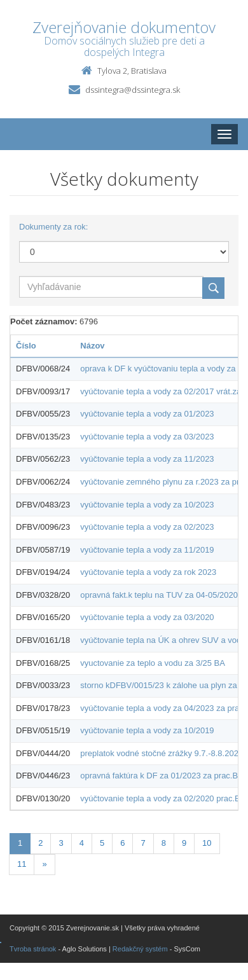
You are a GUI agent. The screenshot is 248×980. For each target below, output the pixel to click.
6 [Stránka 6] (122, 843)
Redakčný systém (140, 949)
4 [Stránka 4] (82, 843)
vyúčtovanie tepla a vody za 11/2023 (147, 459)
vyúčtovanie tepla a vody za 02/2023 (147, 527)
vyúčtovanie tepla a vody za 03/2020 (147, 617)
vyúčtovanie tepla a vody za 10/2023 (147, 505)
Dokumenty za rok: (53, 227)
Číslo (26, 346)
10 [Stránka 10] (207, 843)
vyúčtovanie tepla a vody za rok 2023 (148, 572)
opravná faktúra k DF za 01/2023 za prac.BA (162, 776)
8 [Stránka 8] (164, 843)
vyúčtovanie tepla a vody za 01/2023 (147, 414)
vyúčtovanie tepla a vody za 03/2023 (147, 437)
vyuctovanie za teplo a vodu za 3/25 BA (153, 663)
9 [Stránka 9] (184, 843)
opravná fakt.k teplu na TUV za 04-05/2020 (159, 595)
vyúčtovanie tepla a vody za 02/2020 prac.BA (163, 798)
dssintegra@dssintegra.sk (133, 90)
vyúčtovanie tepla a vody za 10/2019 (147, 730)
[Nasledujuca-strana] (44, 865)
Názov (92, 346)
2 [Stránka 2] (40, 843)
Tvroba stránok (33, 949)
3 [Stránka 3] (61, 843)
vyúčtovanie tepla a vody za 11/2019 (147, 550)
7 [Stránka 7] (143, 843)
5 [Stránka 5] (102, 843)
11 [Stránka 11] (22, 864)
